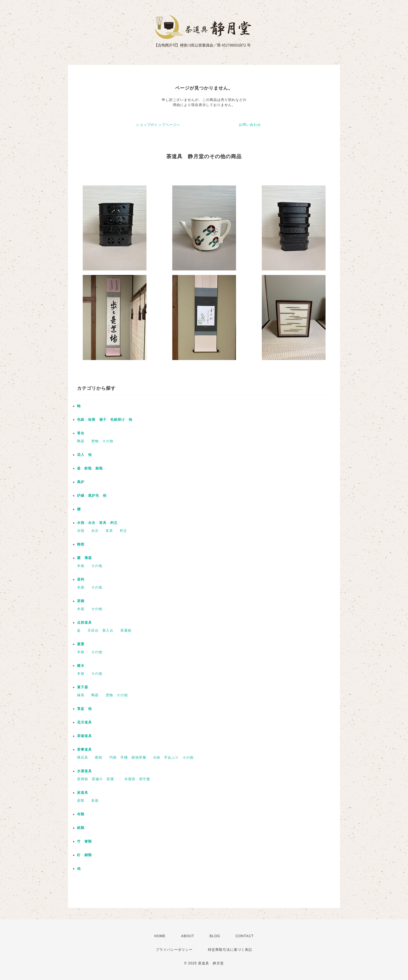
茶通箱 (126, 630)
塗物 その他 (102, 441)
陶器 (81, 441)
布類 (81, 814)
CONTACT (245, 936)
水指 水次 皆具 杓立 (97, 523)
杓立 (124, 531)
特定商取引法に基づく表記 (230, 950)
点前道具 (84, 623)
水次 (95, 531)
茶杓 (81, 579)
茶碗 (81, 601)
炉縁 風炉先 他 (92, 496)
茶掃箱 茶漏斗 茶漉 (97, 779)
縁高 (81, 695)
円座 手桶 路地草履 (128, 757)
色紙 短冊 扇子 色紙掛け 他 (105, 420)
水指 (81, 531)
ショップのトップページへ (158, 125)
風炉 (81, 482)
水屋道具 (84, 771)
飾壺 (81, 544)
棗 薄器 (84, 558)
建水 (81, 666)
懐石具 (83, 757)
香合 (81, 433)
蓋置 (81, 644)
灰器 (97, 801)
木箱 (81, 566)
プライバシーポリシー (174, 950)
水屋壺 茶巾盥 (139, 779)
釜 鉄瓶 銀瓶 (90, 468)
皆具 (109, 531)
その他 (97, 566)
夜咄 (99, 757)
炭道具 (83, 793)
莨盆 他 (84, 709)
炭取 (81, 801)
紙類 (81, 828)
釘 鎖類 (84, 855)
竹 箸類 (84, 841)
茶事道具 (84, 750)
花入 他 (84, 455)
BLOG (215, 936)
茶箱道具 (84, 736)
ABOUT (188, 936)
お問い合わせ (250, 125)
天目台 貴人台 (100, 630)
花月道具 (84, 722)
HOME (160, 936)
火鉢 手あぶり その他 (173, 757)
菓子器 (83, 687)
